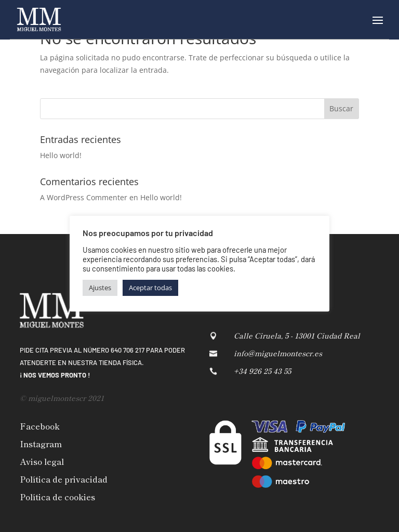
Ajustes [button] (100, 288)
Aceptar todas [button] (150, 288)
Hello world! (61, 155)
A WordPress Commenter (84, 197)
